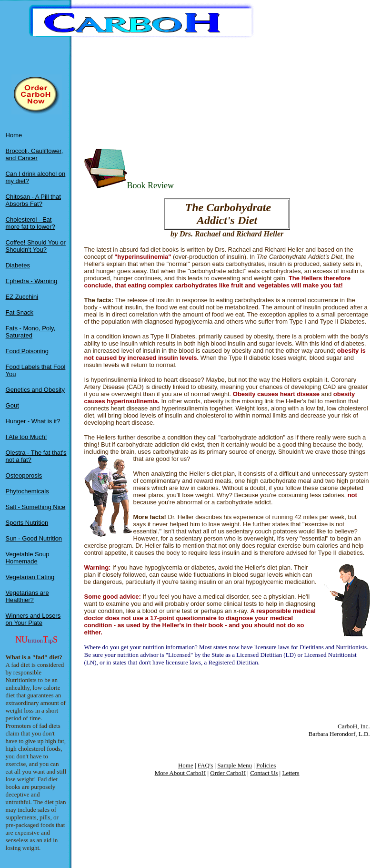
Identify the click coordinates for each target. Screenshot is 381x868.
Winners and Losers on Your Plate (33, 619)
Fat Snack (20, 312)
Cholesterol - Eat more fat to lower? (30, 223)
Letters (291, 773)
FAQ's (205, 765)
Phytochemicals (27, 491)
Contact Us (264, 773)
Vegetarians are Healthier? (27, 596)
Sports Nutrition (27, 523)
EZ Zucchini (22, 297)
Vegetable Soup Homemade (28, 558)
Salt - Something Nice (36, 507)
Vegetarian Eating (30, 577)
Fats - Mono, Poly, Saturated (31, 332)
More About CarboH (180, 773)
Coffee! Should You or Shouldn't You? (36, 246)
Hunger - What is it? (33, 421)
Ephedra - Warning (32, 281)
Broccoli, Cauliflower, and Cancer (35, 154)
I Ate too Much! (26, 437)
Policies (266, 765)
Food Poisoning (27, 351)
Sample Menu (235, 765)
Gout (12, 405)
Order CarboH (228, 773)
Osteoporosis (24, 475)
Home (14, 135)
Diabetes (18, 265)
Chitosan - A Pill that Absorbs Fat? (33, 200)
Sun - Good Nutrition (34, 538)
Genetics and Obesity (35, 390)
